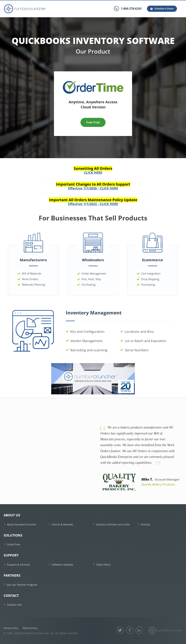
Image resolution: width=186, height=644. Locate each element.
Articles (145, 524)
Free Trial (93, 122)
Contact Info (14, 605)
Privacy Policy (11, 628)
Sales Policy (103, 565)
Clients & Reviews (62, 524)
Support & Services (18, 565)
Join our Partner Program (22, 585)
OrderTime (14, 544)
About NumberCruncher (22, 524)
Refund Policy (30, 628)
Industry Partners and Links (113, 524)
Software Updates (62, 565)
